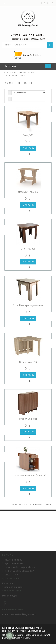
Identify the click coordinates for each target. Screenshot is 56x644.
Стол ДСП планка (28, 192)
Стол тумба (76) (28, 362)
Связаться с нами (37, 631)
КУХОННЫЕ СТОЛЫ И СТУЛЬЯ (21, 73)
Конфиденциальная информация (18, 628)
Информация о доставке (14, 631)
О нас (39, 628)
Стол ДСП (28, 135)
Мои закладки (10, 595)
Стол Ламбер (28, 249)
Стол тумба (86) (28, 419)
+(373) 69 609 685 (14, 563)
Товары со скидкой (12, 587)
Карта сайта (9, 583)
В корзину (28, 148)
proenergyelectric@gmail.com (20, 567)
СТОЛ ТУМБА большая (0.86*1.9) (28, 476)
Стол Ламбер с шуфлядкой (28, 305)
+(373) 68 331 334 (14, 560)
